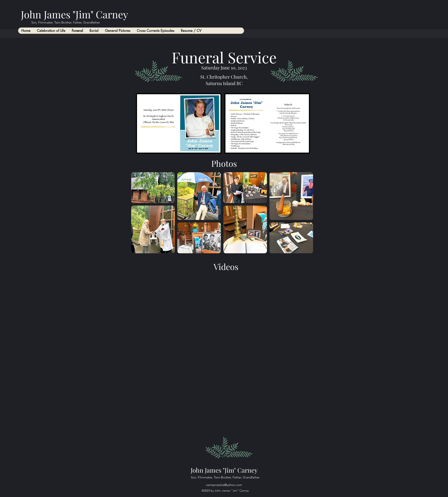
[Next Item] (307, 213)
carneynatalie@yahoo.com (224, 485)
